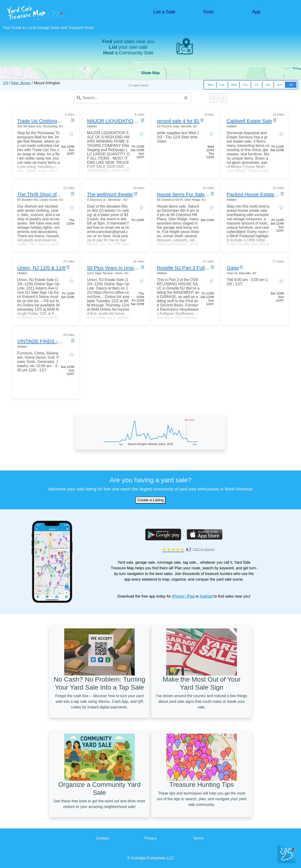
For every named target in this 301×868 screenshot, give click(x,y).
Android (206, 596)
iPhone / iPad (183, 596)
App (256, 12)
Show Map (150, 73)
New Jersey (21, 83)
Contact (103, 838)
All (291, 85)
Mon (211, 85)
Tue (222, 85)
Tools (208, 12)
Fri (256, 85)
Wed (234, 85)
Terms (198, 838)
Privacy (150, 838)
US (5, 83)
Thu (245, 85)
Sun (280, 85)
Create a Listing (150, 500)
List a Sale (164, 12)
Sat (268, 85)
